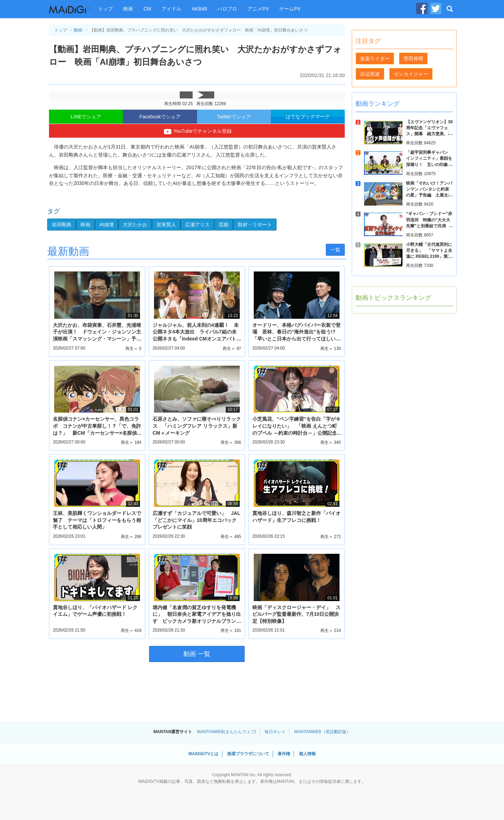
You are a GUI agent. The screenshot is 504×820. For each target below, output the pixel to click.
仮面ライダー (375, 58)
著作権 (284, 754)
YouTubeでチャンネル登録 (197, 132)
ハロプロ (227, 9)
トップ (105, 9)
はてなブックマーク (308, 117)
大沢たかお (135, 225)
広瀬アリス (197, 225)
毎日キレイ (275, 732)
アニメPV (258, 9)
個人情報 (307, 754)
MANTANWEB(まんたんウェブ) (227, 732)
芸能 (224, 225)
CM (147, 9)
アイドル (171, 9)
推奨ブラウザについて (248, 754)
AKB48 (199, 9)
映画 (128, 9)
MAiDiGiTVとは (203, 754)
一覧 (335, 250)
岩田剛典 (62, 225)
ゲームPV (290, 9)
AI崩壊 (107, 225)
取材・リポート (255, 225)
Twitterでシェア (234, 117)
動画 (78, 30)
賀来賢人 (166, 225)
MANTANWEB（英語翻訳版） (323, 732)
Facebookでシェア (160, 117)
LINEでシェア (86, 117)
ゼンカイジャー (411, 74)
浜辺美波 (370, 74)
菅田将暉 (413, 58)
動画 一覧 (197, 654)
